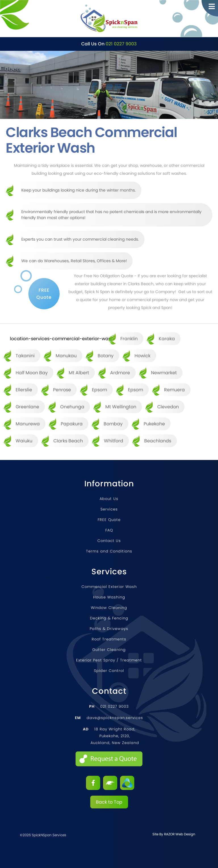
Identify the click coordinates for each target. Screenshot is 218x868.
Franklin (129, 339)
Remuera (174, 390)
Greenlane (27, 407)
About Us (109, 499)
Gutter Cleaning (109, 650)
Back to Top (109, 802)
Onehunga (72, 407)
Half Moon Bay (32, 373)
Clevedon (168, 407)
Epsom (99, 390)
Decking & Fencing (109, 618)
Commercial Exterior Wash (109, 587)
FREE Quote (109, 520)
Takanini (25, 356)
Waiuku (24, 441)
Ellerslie (24, 390)
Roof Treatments (109, 639)
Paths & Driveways (109, 629)
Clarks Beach (68, 441)
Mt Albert (79, 373)
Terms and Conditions (109, 551)
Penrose (62, 390)
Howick (142, 356)
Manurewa (28, 424)
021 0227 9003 (121, 44)
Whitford (114, 441)
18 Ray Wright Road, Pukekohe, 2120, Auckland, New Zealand (111, 736)
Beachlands (158, 441)
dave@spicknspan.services (109, 718)
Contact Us (109, 541)
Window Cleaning (109, 608)
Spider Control (109, 671)
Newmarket (164, 373)
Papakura (72, 424)
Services (109, 509)
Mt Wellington (121, 407)
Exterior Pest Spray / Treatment (109, 660)
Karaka (167, 339)
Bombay (113, 424)
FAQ (109, 530)
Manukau (66, 356)
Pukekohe (154, 424)
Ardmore (120, 373)
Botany (106, 356)
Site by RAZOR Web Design (174, 834)
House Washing (109, 597)
